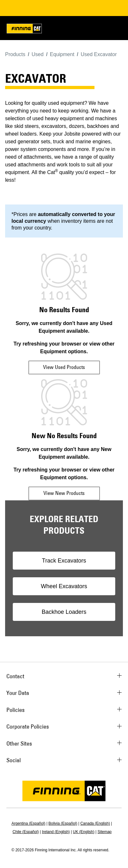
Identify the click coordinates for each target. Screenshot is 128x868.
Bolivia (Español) (63, 823)
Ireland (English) (56, 832)
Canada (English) (95, 823)
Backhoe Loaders (64, 612)
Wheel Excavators (64, 586)
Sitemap (105, 832)
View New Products (64, 493)
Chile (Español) (26, 832)
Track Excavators (64, 561)
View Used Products (64, 367)
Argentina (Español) (28, 823)
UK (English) (83, 832)
